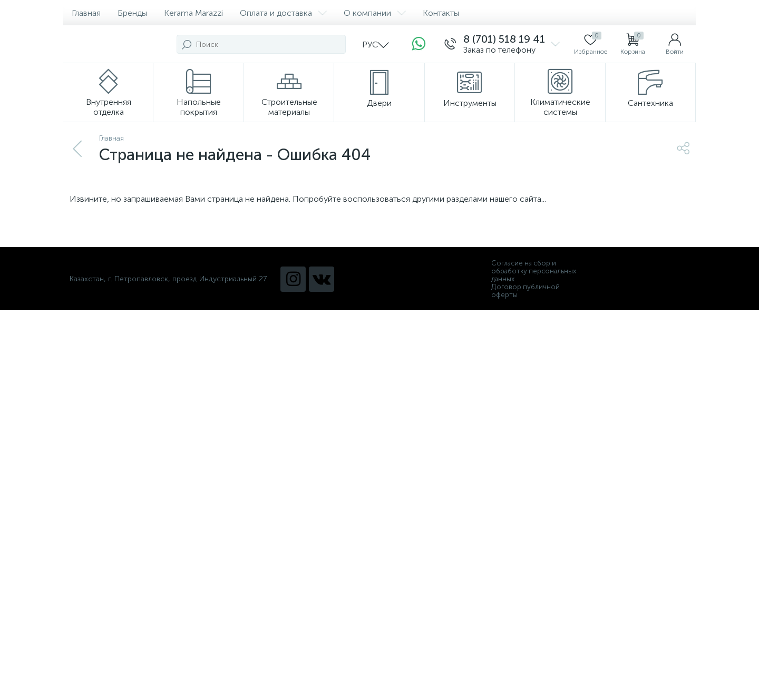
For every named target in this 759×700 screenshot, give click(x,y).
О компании (375, 13)
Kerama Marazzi (193, 13)
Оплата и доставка (283, 13)
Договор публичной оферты (526, 291)
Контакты (441, 13)
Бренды (132, 13)
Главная (86, 13)
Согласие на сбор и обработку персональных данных (534, 271)
